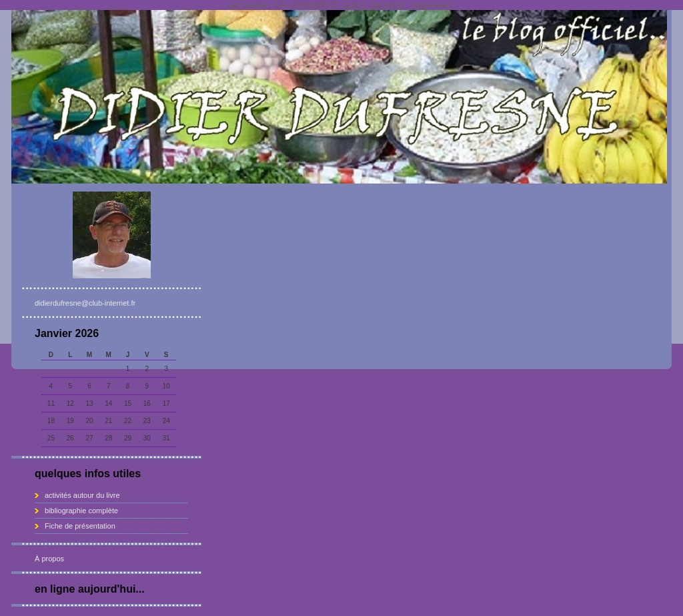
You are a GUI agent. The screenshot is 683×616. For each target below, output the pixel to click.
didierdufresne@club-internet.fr (85, 303)
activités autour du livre (82, 495)
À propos (49, 559)
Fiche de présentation (80, 526)
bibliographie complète (81, 511)
